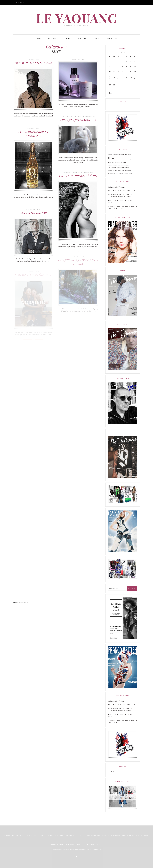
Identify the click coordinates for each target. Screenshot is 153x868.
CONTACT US (112, 38)
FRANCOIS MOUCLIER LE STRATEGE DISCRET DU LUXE (123, 207)
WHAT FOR (82, 38)
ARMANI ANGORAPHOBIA (78, 120)
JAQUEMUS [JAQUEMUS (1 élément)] (118, 162)
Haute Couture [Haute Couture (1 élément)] (112, 162)
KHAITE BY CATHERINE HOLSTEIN (122, 191)
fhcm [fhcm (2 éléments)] (111, 158)
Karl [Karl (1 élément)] (125, 162)
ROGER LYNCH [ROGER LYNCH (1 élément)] (112, 173)
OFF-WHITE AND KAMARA (33, 63)
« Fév (110, 93)
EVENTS (96, 38)
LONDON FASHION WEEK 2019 (80, 172)
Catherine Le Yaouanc (117, 187)
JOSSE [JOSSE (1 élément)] (123, 162)
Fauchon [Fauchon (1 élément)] (129, 154)
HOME (38, 38)
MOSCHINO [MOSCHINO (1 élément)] (126, 165)
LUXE (38, 59)
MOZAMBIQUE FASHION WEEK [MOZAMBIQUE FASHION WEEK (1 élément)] (115, 168)
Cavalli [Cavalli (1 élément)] (123, 154)
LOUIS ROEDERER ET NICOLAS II (33, 134)
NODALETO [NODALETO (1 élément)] (126, 168)
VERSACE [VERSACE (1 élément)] (126, 173)
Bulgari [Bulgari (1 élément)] (119, 154)
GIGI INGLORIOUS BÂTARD (78, 176)
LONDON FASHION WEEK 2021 (82, 117)
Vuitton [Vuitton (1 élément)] (130, 173)
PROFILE (67, 38)
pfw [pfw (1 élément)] (130, 170)
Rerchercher (19, 2)
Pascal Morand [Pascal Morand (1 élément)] (125, 170)
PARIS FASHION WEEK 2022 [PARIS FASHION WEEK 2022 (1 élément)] (115, 170)
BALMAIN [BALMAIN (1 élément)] (110, 154)
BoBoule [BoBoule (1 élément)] (115, 154)
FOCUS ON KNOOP (33, 213)
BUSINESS (52, 38)
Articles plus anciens (20, 602)
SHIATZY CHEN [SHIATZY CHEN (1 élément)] (119, 173)
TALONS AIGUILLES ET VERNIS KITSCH (120, 201)
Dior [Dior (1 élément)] (126, 154)
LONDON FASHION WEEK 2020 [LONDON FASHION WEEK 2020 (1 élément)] (115, 165)
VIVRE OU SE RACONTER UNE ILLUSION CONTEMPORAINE (120, 195)
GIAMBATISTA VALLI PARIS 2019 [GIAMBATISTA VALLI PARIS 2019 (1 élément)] (123, 159)
